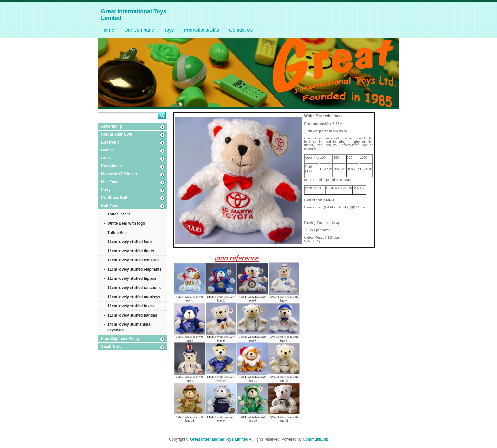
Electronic (110, 142)
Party (106, 190)
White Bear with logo (126, 223)
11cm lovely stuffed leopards (134, 260)
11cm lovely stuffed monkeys (134, 297)
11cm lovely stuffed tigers (131, 251)
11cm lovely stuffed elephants (135, 269)
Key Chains (111, 166)
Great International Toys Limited (219, 439)
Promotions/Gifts (201, 30)
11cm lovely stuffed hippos (132, 278)
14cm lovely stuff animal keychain (129, 327)
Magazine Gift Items (119, 174)
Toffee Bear (118, 233)
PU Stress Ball (114, 198)
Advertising (112, 126)
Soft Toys (110, 206)
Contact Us (241, 30)
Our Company (139, 30)
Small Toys (111, 347)
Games (107, 150)
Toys (169, 30)
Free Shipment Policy (120, 339)
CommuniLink (315, 439)
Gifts (105, 158)
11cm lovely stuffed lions (130, 242)
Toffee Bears (119, 214)
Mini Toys (110, 182)
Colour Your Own (117, 134)
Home (108, 30)
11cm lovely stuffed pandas (132, 315)
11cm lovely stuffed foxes (131, 306)
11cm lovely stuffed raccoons (134, 288)
